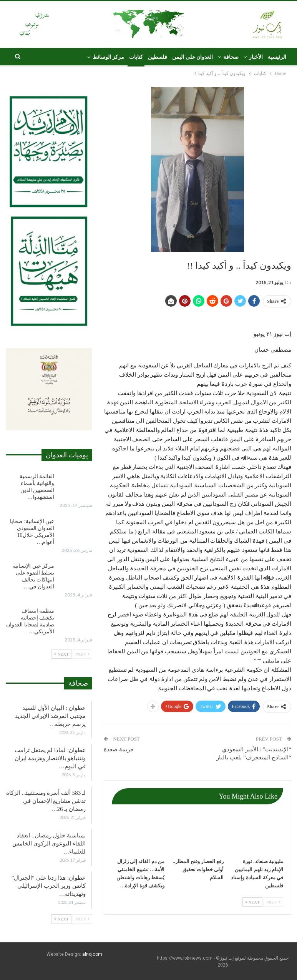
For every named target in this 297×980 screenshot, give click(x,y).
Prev (273, 902)
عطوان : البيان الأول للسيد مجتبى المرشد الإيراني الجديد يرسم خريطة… (50, 716)
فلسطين (158, 57)
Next (252, 902)
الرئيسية (277, 57)
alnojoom (92, 954)
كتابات (136, 57)
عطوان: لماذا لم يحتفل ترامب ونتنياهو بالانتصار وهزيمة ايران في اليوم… (50, 758)
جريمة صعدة (119, 749)
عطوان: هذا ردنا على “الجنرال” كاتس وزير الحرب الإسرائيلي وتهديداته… (49, 886)
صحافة (231, 57)
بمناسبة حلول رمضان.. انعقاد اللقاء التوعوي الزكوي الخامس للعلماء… (49, 844)
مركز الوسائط (109, 57)
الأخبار (256, 57)
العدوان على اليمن (192, 57)
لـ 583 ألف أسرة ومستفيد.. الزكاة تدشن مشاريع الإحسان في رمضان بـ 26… (46, 801)
